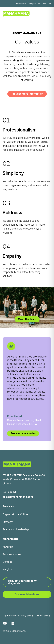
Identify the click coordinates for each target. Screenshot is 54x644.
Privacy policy (26, 615)
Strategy (8, 522)
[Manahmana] (16, 14)
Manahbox (21, 4)
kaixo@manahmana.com (18, 497)
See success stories (23, 433)
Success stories (12, 554)
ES (39, 4)
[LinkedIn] (13, 623)
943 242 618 (10, 492)
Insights (32, 4)
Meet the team (27, 319)
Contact (7, 562)
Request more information (27, 94)
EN (50, 4)
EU (44, 4)
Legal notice (9, 615)
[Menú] (48, 14)
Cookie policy (43, 615)
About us (8, 547)
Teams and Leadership (16, 529)
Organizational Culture (16, 514)
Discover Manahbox (27, 594)
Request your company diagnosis (22, 582)
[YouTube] (5, 623)
